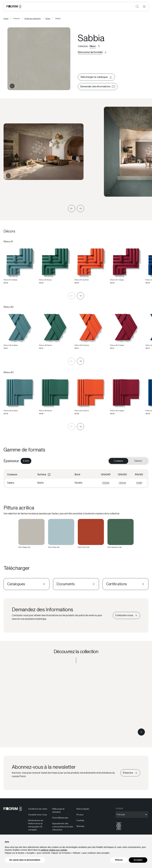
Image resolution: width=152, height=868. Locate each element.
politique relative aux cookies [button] (54, 850)
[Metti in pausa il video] (141, 732)
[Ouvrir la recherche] (137, 7)
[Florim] (14, 7)
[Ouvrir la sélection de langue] (132, 815)
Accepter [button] (138, 860)
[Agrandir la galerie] (8, 176)
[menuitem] (26, 461)
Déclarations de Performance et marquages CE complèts (36, 825)
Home (6, 18)
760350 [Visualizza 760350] (106, 483)
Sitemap (80, 826)
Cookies (80, 820)
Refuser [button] (119, 860)
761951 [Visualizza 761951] (139, 483)
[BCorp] (119, 830)
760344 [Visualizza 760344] (122, 483)
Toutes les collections (33, 18)
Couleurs (118, 461)
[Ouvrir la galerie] (12, 86)
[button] (72, 208)
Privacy (80, 815)
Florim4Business (60, 818)
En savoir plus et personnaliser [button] (25, 860)
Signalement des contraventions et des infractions (63, 827)
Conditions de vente (38, 809)
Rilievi (48, 18)
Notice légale (83, 809)
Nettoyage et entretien (58, 810)
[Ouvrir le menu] (144, 7)
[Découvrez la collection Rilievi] (76, 703)
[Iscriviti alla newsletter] (130, 773)
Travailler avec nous (38, 815)
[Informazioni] (49, 475)
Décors (138, 461)
